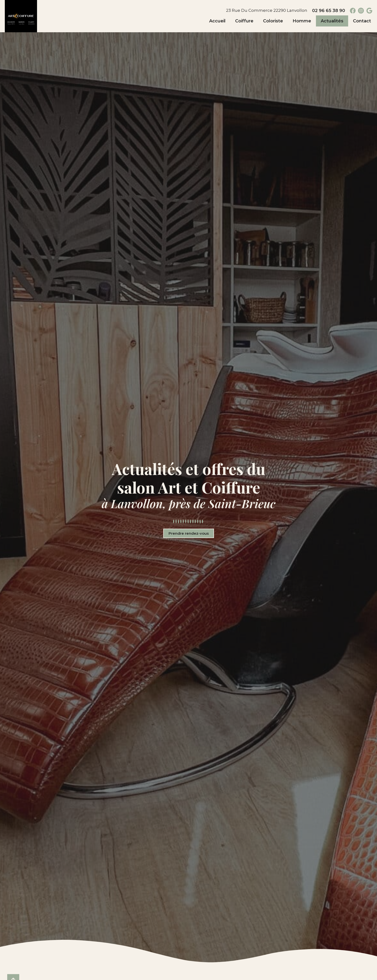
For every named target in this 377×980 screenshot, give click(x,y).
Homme (302, 21)
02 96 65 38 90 (328, 11)
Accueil (217, 21)
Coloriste (273, 21)
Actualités (332, 21)
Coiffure (244, 21)
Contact (362, 21)
